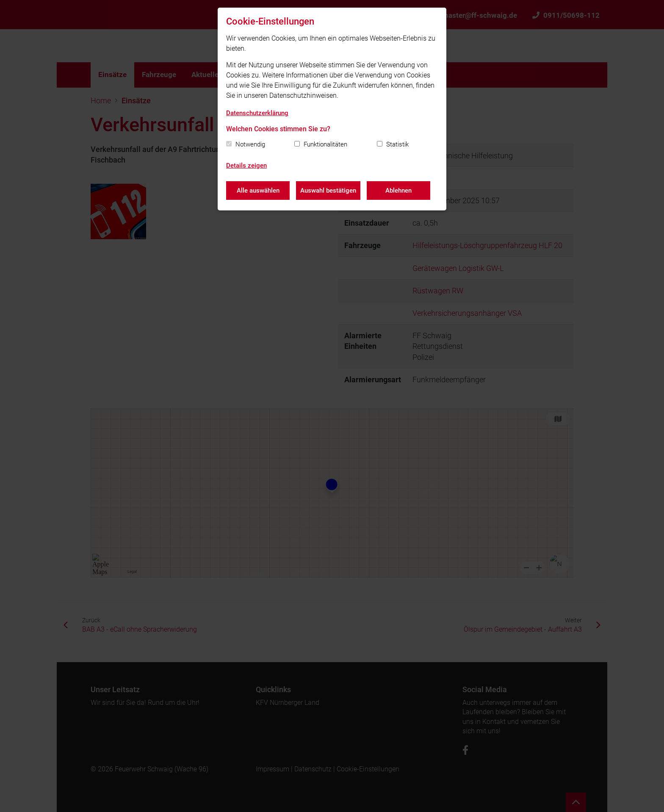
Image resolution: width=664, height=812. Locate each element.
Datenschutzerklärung (257, 113)
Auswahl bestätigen (328, 191)
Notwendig (250, 144)
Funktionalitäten (325, 144)
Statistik (397, 144)
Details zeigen (246, 166)
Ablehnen (398, 191)
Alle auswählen (258, 191)
